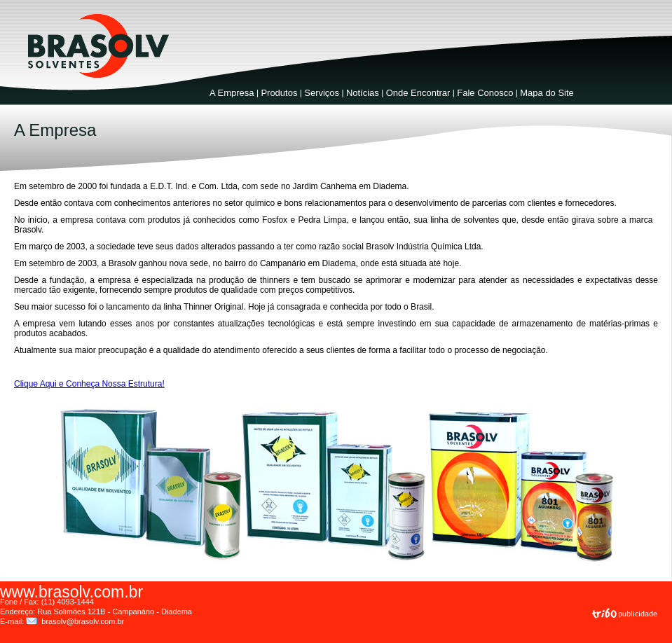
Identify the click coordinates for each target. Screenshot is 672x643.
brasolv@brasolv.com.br (83, 621)
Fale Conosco (485, 93)
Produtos (279, 93)
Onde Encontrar (418, 93)
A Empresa (232, 93)
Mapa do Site (547, 93)
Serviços (322, 93)
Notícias (363, 93)
